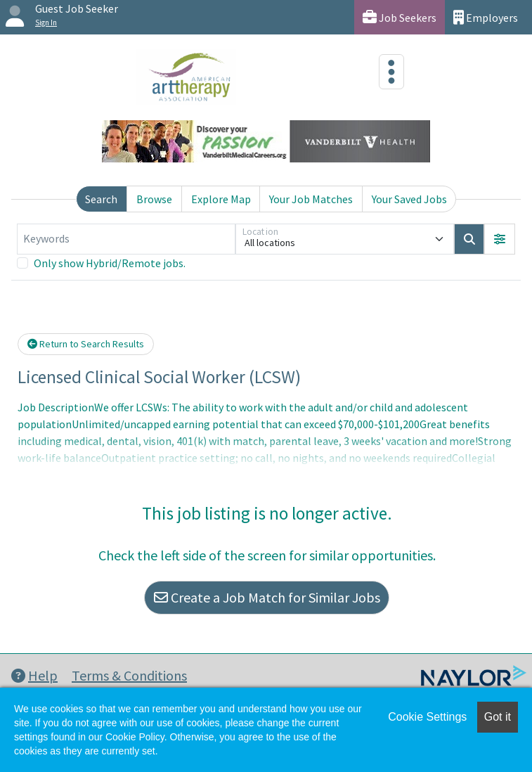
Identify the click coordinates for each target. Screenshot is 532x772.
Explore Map (221, 199)
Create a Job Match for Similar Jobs (267, 597)
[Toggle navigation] (391, 72)
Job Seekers (400, 17)
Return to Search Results (86, 344)
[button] (500, 239)
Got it (498, 717)
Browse (154, 199)
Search (101, 199)
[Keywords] (126, 239)
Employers (486, 17)
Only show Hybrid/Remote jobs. (110, 263)
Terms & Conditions (129, 675)
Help (34, 675)
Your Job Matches (311, 199)
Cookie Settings (427, 717)
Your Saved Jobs (409, 199)
